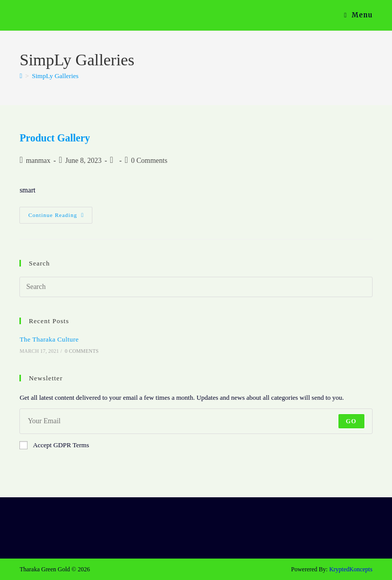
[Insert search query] (196, 287)
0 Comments (149, 161)
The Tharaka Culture (49, 339)
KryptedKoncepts (351, 569)
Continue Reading (60, 217)
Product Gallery (55, 138)
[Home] (21, 76)
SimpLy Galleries (55, 76)
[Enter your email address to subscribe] (196, 421)
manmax (38, 161)
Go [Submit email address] (351, 421)
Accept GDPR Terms (54, 445)
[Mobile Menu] (358, 15)
